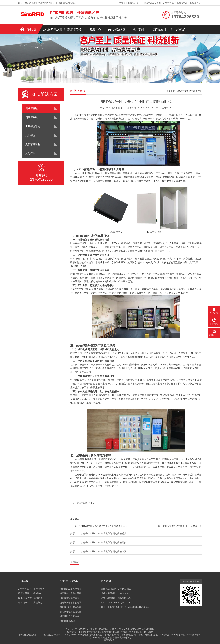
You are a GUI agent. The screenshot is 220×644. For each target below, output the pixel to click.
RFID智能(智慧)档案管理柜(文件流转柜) (112, 637)
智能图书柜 (101, 635)
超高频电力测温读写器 (70, 593)
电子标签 (138, 635)
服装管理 (30, 135)
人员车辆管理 (33, 144)
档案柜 (124, 632)
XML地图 (150, 629)
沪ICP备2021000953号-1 (133, 629)
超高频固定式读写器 (69, 598)
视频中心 (95, 30)
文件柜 (132, 632)
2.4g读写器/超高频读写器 (175, 3)
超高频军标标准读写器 (70, 607)
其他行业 (30, 153)
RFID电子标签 (178, 635)
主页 (169, 91)
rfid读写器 (71, 632)
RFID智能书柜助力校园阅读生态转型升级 (182, 526)
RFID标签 (168, 173)
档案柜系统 (31, 117)
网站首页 (31, 30)
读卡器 (92, 635)
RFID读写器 (115, 177)
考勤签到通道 (151, 635)
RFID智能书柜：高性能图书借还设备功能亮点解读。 (104, 526)
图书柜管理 (31, 108)
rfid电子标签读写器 (123, 635)
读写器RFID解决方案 (129, 3)
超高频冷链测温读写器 (70, 612)
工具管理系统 (33, 126)
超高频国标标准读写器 (70, 602)
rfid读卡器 (164, 635)
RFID (140, 632)
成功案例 (138, 30)
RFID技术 (149, 632)
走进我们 (181, 30)
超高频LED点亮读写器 (70, 589)
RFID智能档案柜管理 (88, 632)
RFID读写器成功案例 (151, 3)
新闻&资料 (160, 30)
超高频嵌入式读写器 (69, 616)
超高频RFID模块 (68, 621)
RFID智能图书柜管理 (109, 632)
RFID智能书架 (154, 232)
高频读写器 (195, 3)
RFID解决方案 (117, 30)
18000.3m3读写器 (80, 635)
